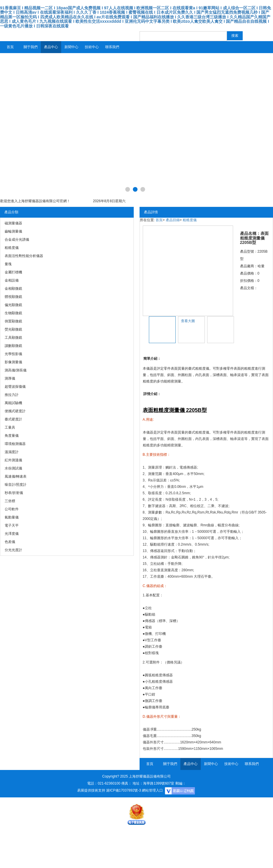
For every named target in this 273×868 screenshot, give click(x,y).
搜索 (235, 36)
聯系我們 (112, 47)
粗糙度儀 (190, 220)
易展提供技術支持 (91, 790)
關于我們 (31, 47)
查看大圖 (188, 321)
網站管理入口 (152, 790)
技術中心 (92, 47)
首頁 (10, 47)
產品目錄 (173, 220)
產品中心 (51, 47)
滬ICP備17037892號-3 (124, 790)
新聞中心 (71, 47)
